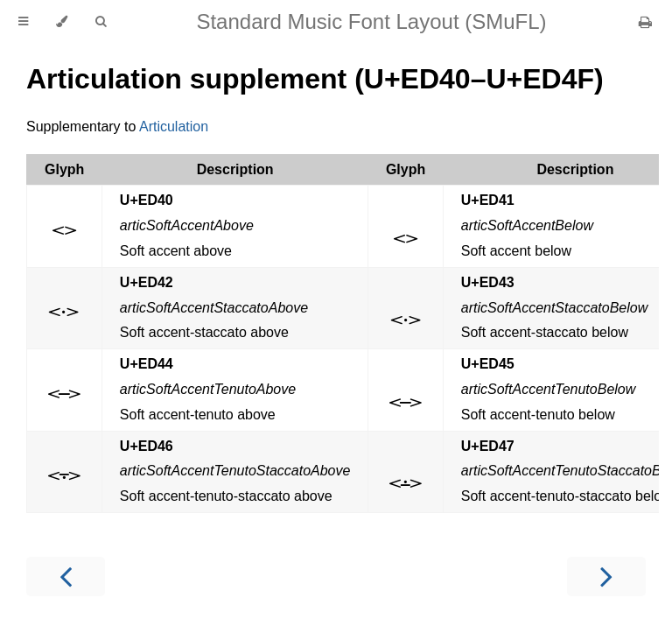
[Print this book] (645, 22)
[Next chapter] (606, 577)
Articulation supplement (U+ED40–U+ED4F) (315, 79)
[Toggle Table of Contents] (23, 22)
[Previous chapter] (66, 577)
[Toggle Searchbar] (101, 22)
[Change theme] (62, 22)
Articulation (174, 127)
